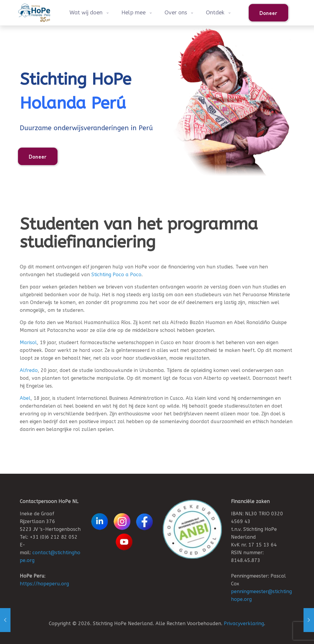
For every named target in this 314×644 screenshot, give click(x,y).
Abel (25, 398)
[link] (192, 529)
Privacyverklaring (244, 624)
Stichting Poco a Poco (116, 275)
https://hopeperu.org (44, 584)
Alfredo (29, 370)
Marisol (28, 342)
